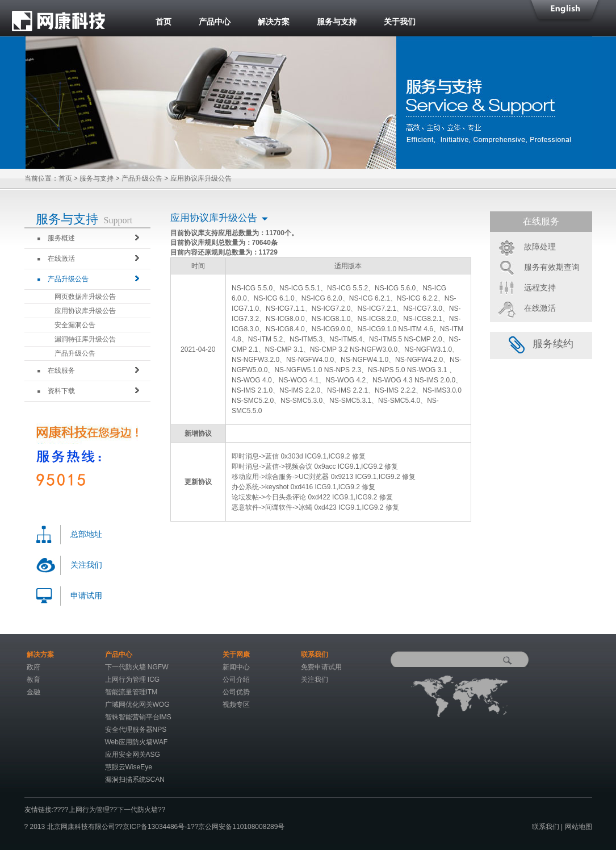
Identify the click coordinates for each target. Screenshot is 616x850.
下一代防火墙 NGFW (137, 667)
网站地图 (579, 827)
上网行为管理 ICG (133, 680)
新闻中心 (236, 667)
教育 (33, 680)
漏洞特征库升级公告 (85, 339)
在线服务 (56, 370)
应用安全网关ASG (133, 755)
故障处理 (540, 247)
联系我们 (546, 827)
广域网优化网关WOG (137, 705)
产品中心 (215, 22)
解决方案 (274, 22)
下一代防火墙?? (141, 810)
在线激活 (56, 259)
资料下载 (56, 391)
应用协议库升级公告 (85, 311)
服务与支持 (337, 22)
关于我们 (400, 22)
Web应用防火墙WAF (137, 742)
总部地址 (86, 534)
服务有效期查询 (552, 267)
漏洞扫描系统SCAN (135, 780)
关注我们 (86, 565)
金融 (33, 692)
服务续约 (541, 344)
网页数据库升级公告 (85, 297)
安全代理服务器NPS (136, 730)
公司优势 (236, 692)
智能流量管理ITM (131, 692)
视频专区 (236, 705)
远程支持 (540, 287)
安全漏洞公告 (75, 325)
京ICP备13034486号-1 (157, 827)
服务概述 (56, 238)
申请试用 (86, 596)
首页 (164, 22)
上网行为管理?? (93, 810)
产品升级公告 (142, 178)
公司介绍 (236, 680)
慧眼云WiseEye (129, 767)
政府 (33, 667)
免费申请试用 (321, 667)
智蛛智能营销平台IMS (138, 717)
